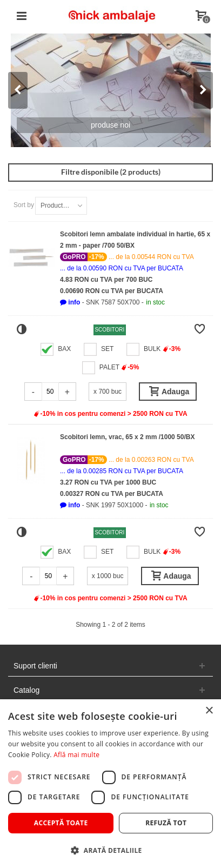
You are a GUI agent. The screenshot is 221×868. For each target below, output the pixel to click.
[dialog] (110, 784)
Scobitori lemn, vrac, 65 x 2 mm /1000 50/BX (127, 437)
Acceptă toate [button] (61, 823)
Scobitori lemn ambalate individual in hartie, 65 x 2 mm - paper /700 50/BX (135, 240)
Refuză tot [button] (166, 823)
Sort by (24, 205)
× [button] (209, 711)
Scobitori (109, 330)
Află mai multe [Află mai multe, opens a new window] (76, 755)
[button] (70, 302)
